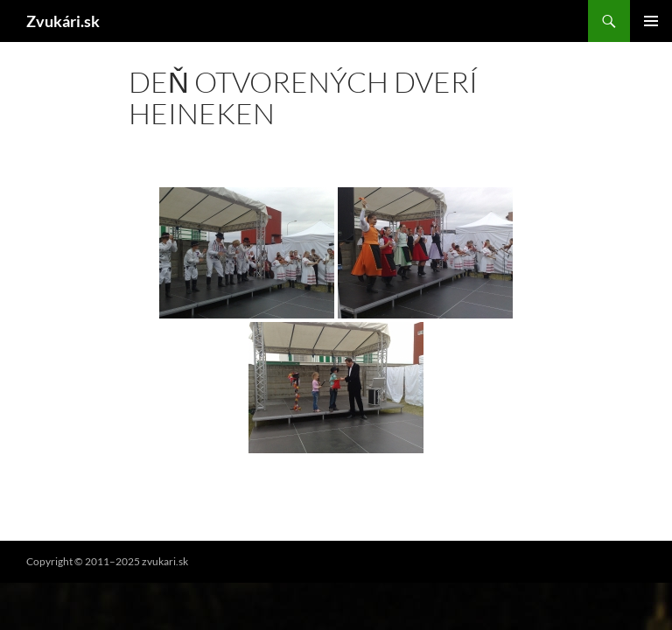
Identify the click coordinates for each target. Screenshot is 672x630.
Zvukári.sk (63, 21)
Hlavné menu (651, 21)
